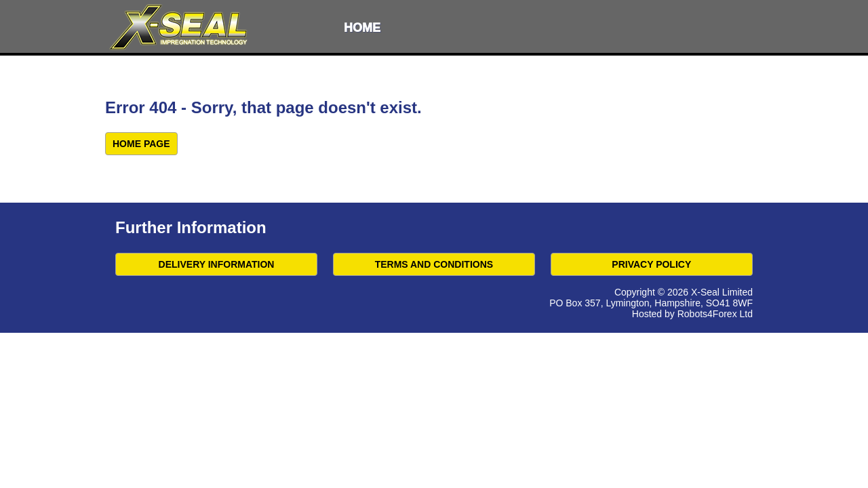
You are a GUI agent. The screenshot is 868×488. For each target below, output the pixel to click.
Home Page (141, 144)
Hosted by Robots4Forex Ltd (692, 314)
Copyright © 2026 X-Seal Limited (684, 292)
